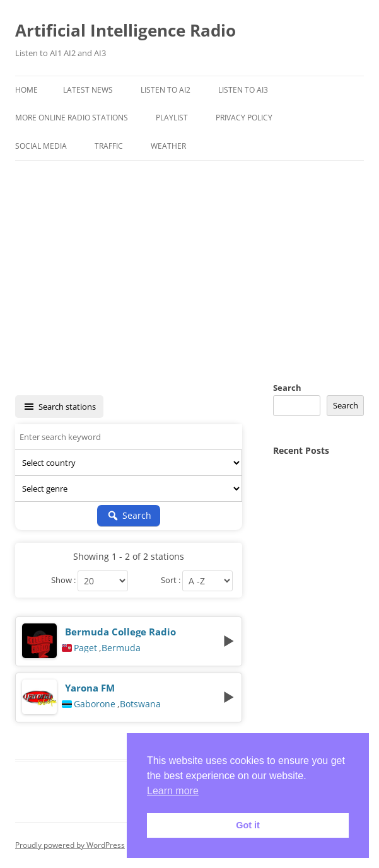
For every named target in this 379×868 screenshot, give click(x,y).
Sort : (171, 581)
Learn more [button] (173, 791)
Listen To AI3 (243, 90)
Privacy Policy (244, 118)
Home (26, 90)
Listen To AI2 (166, 90)
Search (287, 388)
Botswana (140, 704)
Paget (85, 648)
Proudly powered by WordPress (70, 845)
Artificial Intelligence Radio (125, 30)
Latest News (88, 90)
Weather (168, 146)
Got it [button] (248, 825)
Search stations (59, 407)
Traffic (109, 146)
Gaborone (95, 704)
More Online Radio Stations (72, 118)
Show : (63, 581)
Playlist (172, 118)
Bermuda (121, 648)
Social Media (41, 146)
